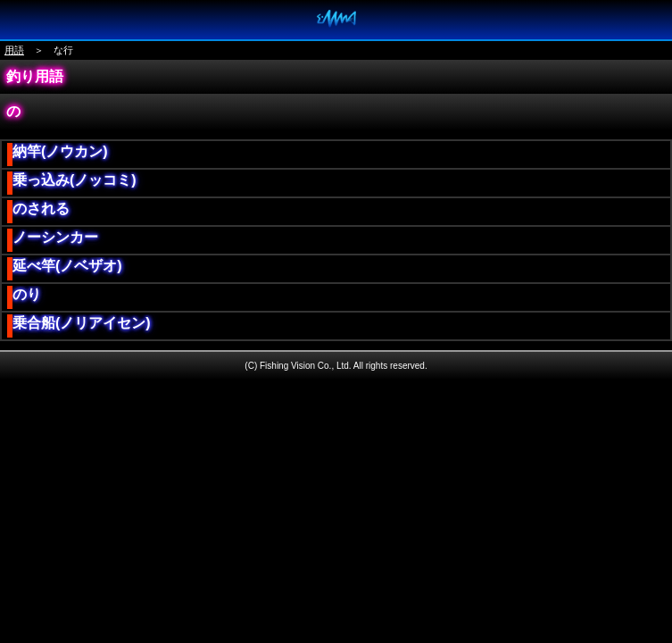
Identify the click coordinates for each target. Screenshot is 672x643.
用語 (14, 50)
